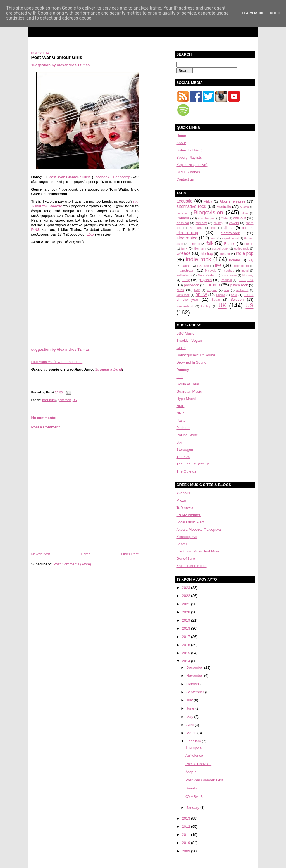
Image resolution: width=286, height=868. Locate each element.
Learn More (253, 13)
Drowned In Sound (191, 362)
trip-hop (206, 306)
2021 (187, 604)
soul (234, 295)
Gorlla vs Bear (188, 384)
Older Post (130, 554)
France (230, 244)
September (196, 692)
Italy (250, 260)
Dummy (183, 370)
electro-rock (230, 233)
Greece (183, 253)
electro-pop (187, 233)
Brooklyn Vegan (189, 341)
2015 (187, 653)
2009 (187, 851)
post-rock (64, 400)
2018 (187, 628)
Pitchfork (183, 428)
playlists (205, 280)
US (250, 305)
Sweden (237, 299)
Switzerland (185, 306)
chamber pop (207, 218)
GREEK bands (188, 172)
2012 (187, 827)
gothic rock (241, 249)
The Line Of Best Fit (192, 464)
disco (213, 228)
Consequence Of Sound (196, 355)
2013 (187, 818)
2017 (187, 637)
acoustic (184, 201)
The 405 (183, 457)
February (194, 741)
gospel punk (220, 249)
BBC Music (185, 333)
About (181, 143)
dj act (229, 228)
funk (184, 248)
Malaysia (211, 271)
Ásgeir (191, 772)
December (195, 667)
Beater (182, 544)
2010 (187, 843)
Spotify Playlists (189, 157)
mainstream (186, 270)
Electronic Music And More (198, 551)
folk (210, 243)
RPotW (201, 295)
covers (234, 223)
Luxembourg (241, 266)
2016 (187, 645)
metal (245, 271)
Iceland (225, 254)
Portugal (226, 280)
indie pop (245, 253)
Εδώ (90, 234)
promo (214, 285)
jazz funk (203, 266)
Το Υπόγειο (185, 508)
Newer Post (41, 554)
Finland (195, 244)
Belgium (182, 213)
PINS (35, 230)
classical (182, 223)
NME (180, 406)
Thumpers (194, 747)
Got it (275, 13)
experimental (230, 239)
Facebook (101, 177)
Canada (183, 218)
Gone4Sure (186, 558)
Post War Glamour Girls (57, 57)
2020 (187, 612)
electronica (187, 238)
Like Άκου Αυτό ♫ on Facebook (57, 362)
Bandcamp (122, 177)
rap (227, 290)
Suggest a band (109, 369)
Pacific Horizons (198, 764)
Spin (180, 442)
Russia (221, 295)
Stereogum (185, 450)
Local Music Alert (190, 522)
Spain (216, 299)
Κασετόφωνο (187, 537)
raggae (212, 290)
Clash (181, 348)
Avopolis (183, 493)
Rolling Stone (187, 435)
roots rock (183, 295)
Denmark (195, 228)
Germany (200, 249)
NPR (180, 413)
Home (86, 554)
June (191, 708)
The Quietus (186, 471)
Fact (180, 377)
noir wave (230, 275)
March (192, 733)
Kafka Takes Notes (191, 566)
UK (75, 400)
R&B (197, 290)
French (249, 244)
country (218, 223)
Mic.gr (181, 500)
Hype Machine (188, 399)
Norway (248, 275)
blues (245, 213)
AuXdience (194, 756)
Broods (191, 788)
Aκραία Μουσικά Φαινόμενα (198, 529)
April (190, 725)
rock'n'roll (242, 290)
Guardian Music (189, 391)
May (190, 717)
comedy (201, 223)
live (218, 265)
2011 (187, 835)
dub (245, 228)
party (186, 280)
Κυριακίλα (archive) (192, 165)
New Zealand (208, 275)
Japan (186, 266)
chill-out (239, 218)
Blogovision (208, 212)
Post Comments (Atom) (72, 564)
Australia (224, 207)
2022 (187, 596)
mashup (229, 270)
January (193, 807)
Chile (224, 218)
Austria (244, 207)
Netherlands (184, 275)
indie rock (198, 259)
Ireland (235, 260)
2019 (187, 620)
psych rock (239, 285)
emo (213, 239)
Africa (208, 201)
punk (180, 290)
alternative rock (191, 206)
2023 (187, 588)
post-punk (49, 400)
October (193, 684)
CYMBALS (194, 797)
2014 (187, 661)
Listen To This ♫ (189, 150)
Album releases (232, 201)
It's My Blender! (189, 515)
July (190, 700)
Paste (181, 420)
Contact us (185, 179)
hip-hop (207, 254)
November (195, 676)
